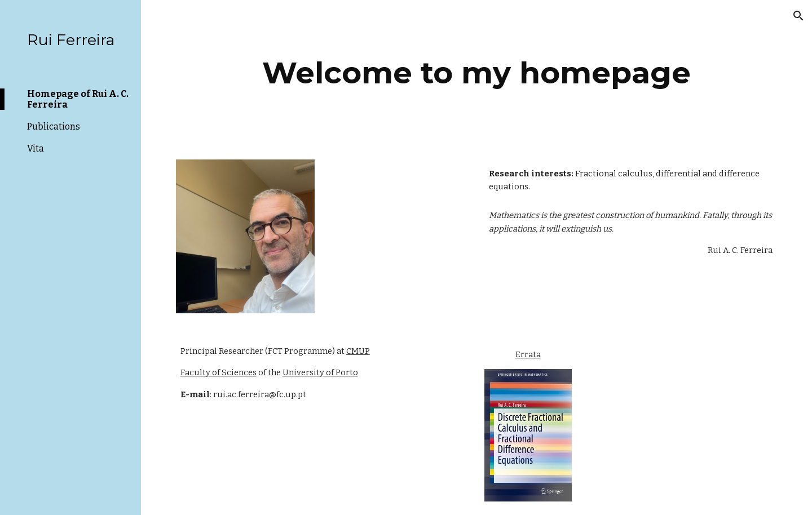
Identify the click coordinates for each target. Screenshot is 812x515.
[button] (798, 16)
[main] (477, 73)
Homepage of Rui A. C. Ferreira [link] (78, 99)
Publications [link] (54, 126)
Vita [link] (36, 148)
